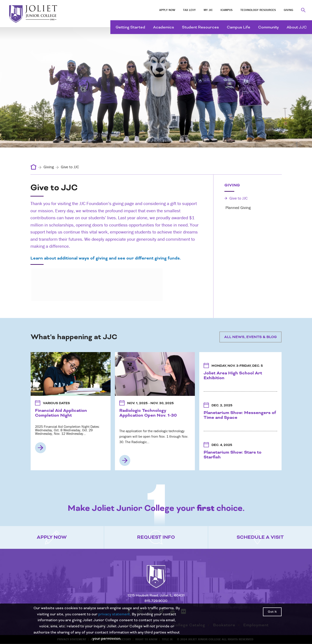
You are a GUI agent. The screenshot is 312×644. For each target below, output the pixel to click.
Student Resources (200, 27)
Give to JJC (236, 198)
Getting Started (130, 27)
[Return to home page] (156, 581)
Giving (288, 10)
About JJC (297, 27)
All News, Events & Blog (250, 337)
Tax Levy (189, 10)
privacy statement (114, 614)
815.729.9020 (156, 601)
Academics (164, 27)
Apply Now (167, 10)
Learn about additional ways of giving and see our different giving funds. (106, 258)
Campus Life (239, 27)
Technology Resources (258, 10)
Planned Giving (238, 208)
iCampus (227, 10)
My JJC (208, 10)
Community (268, 27)
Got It (272, 612)
